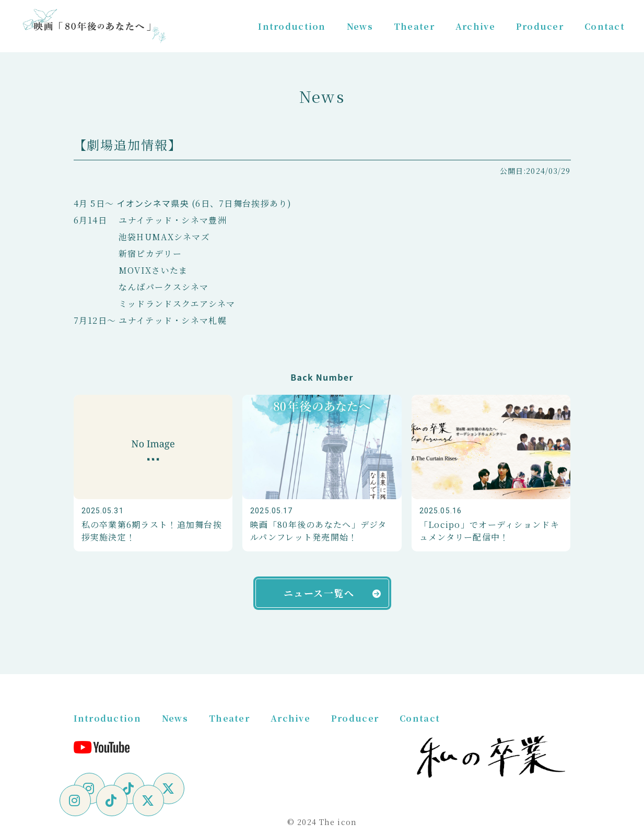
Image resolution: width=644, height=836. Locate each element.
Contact (605, 26)
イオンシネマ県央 (153, 203)
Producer (540, 26)
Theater (414, 26)
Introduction (292, 26)
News (360, 26)
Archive (475, 26)
